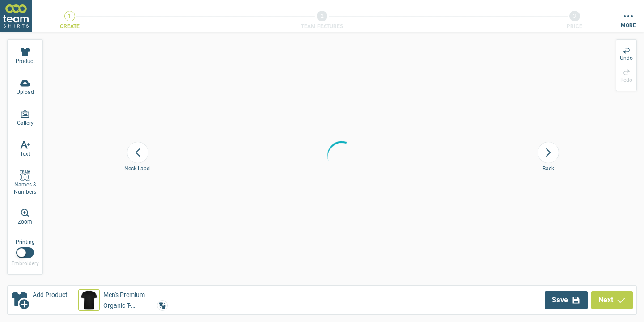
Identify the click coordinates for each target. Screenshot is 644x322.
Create (70, 26)
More (628, 25)
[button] (123, 300)
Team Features (322, 26)
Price (574, 26)
